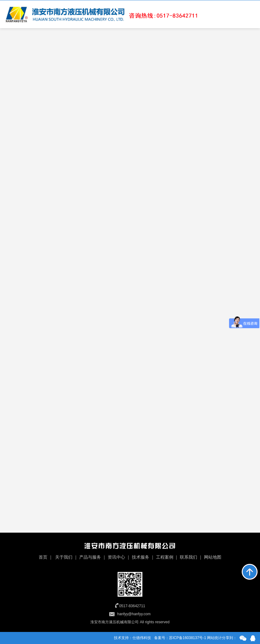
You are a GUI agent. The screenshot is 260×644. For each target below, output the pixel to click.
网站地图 (213, 557)
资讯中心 (116, 557)
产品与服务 (90, 557)
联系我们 (188, 557)
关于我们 (64, 557)
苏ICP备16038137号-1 (188, 638)
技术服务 (141, 557)
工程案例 (165, 557)
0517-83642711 (132, 606)
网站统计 (214, 638)
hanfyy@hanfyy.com (134, 614)
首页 (43, 557)
